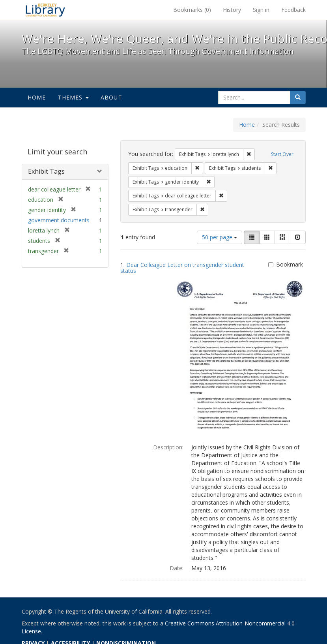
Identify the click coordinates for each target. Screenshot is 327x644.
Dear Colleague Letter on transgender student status (182, 268)
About (111, 97)
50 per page (220, 237)
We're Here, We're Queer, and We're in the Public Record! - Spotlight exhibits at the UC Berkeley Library (45, 10)
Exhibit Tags (46, 171)
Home (37, 97)
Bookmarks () (192, 10)
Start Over (282, 154)
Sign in (261, 10)
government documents (59, 220)
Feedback (293, 10)
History (232, 10)
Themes (73, 97)
